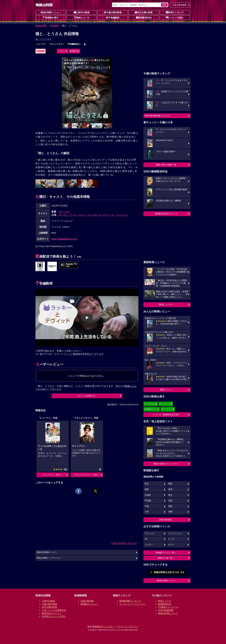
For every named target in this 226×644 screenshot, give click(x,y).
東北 (170, 495)
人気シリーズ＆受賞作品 (54, 610)
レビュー (62, 51)
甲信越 (148, 501)
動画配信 (74, 51)
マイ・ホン (64, 212)
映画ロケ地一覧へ (166, 558)
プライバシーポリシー (128, 627)
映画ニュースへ (166, 305)
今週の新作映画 (113, 12)
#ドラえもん (150, 404)
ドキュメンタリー (57, 44)
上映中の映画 (82, 12)
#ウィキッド (165, 404)
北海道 (148, 495)
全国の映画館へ (166, 520)
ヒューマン (41, 44)
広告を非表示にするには (124, 543)
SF (146, 539)
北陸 (170, 501)
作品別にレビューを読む (54, 616)
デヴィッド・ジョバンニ (115, 215)
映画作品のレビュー (52, 613)
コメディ (149, 545)
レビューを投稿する (86, 396)
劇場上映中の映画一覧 (166, 165)
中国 (147, 506)
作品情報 (54, 26)
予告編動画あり (74, 44)
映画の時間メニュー (51, 12)
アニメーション (175, 533)
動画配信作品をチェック (166, 214)
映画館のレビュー (89, 604)
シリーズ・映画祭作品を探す (166, 415)
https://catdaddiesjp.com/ (65, 239)
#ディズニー (167, 409)
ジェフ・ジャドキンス (90, 215)
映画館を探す (51, 17)
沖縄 (170, 512)
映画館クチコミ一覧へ (166, 553)
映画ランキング (175, 12)
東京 (147, 484)
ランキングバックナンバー (132, 604)
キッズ (171, 539)
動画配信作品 (144, 17)
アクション (150, 533)
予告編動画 (113, 17)
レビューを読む (175, 17)
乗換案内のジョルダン (103, 627)
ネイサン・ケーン (68, 215)
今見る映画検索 (179, 5)
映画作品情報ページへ (47, 552)
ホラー (171, 545)
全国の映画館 (87, 601)
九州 (147, 512)
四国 (170, 506)
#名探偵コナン (151, 409)
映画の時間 (41, 26)
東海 (170, 489)
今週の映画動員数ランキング (157, 116)
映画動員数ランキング (130, 601)
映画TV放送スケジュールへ (166, 464)
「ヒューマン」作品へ (52, 475)
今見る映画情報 (166, 610)
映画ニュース (82, 17)
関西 (147, 489)
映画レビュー (166, 390)
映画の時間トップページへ (49, 558)
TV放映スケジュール (168, 607)
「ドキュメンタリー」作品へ (86, 475)
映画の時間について (166, 581)
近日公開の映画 (144, 12)
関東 (170, 484)
